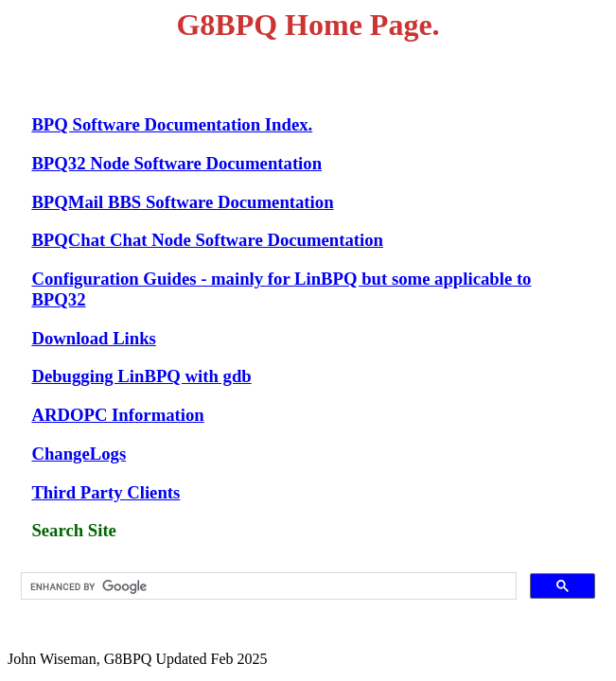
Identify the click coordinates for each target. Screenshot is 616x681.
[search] (267, 586)
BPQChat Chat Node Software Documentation (207, 240)
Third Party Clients (106, 492)
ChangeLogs (79, 454)
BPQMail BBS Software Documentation (182, 202)
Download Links (94, 338)
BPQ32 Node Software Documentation (176, 163)
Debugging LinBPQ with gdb (141, 376)
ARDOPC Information (117, 415)
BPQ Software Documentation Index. (172, 124)
